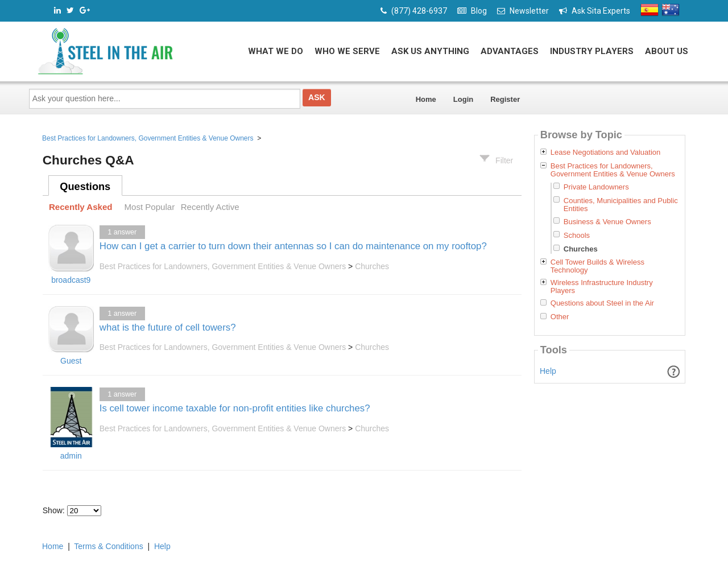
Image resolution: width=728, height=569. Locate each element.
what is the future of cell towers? (168, 327)
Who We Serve (347, 51)
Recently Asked (81, 207)
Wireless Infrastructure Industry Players (602, 287)
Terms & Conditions (108, 546)
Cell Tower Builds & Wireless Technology (597, 266)
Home (426, 99)
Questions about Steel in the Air (602, 303)
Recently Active (210, 207)
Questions (85, 187)
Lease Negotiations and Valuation (605, 152)
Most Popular (149, 207)
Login (463, 99)
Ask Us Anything (430, 51)
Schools (577, 235)
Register (505, 99)
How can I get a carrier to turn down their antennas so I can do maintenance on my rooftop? (293, 246)
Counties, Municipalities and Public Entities (621, 205)
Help (548, 371)
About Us (667, 51)
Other (560, 317)
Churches (372, 266)
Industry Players (592, 51)
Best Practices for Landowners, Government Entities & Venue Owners (148, 138)
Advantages (510, 51)
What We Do (276, 51)
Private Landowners (596, 187)
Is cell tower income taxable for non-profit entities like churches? (235, 408)
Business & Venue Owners (607, 222)
